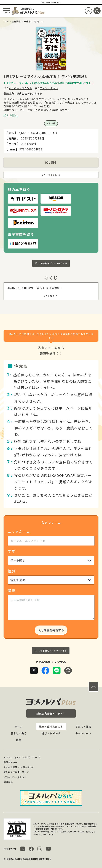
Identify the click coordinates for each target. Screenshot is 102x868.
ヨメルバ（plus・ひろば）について (22, 757)
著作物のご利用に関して (16, 772)
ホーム (19, 727)
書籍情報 (16, 21)
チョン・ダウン (49, 88)
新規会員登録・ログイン (51, 713)
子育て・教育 (83, 727)
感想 (11, 591)
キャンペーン (83, 733)
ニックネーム (19, 532)
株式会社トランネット (29, 93)
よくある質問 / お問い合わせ (19, 767)
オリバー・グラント (20, 88)
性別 (11, 571)
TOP (6, 21)
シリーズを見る (49, 175)
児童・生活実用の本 (51, 727)
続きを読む (11, 115)
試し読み (51, 162)
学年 (11, 551)
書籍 (37, 21)
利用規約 (8, 782)
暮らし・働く (19, 733)
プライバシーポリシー (15, 777)
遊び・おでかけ (51, 733)
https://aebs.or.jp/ (44, 834)
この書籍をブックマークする (53, 263)
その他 (52, 123)
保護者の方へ (10, 762)
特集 (19, 740)
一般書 (28, 21)
